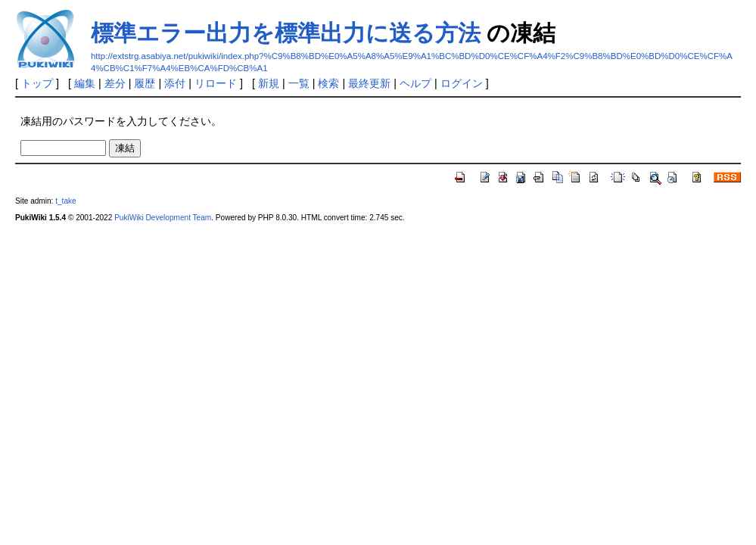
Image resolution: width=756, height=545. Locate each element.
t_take (65, 201)
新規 (269, 83)
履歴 (145, 83)
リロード (216, 83)
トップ (37, 83)
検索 (328, 83)
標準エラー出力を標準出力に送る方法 (286, 33)
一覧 (299, 83)
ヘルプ (415, 83)
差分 (115, 83)
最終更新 (369, 83)
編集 (85, 83)
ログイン (462, 83)
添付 (175, 83)
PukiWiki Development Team (163, 218)
